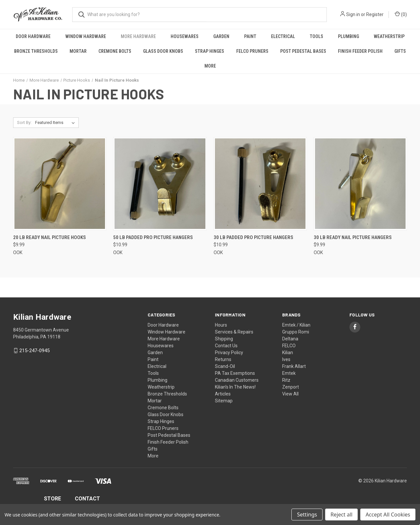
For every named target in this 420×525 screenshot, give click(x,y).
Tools (316, 36)
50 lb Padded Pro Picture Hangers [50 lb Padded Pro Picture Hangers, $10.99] (153, 237)
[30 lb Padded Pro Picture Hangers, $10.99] (260, 184)
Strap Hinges (210, 51)
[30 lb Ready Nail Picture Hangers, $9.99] (360, 184)
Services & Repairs (234, 332)
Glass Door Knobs (163, 51)
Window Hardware (86, 36)
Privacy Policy (229, 353)
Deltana (290, 339)
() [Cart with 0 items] (401, 14)
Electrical (283, 36)
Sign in (353, 14)
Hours (221, 325)
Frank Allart (294, 366)
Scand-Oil (225, 366)
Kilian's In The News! (235, 387)
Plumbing (348, 36)
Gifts (400, 51)
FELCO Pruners (252, 51)
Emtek (289, 373)
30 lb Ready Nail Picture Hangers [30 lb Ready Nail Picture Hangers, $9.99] (353, 237)
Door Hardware (33, 36)
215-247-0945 (34, 351)
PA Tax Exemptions (235, 373)
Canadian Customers (237, 380)
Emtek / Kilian (296, 325)
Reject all (341, 515)
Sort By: (24, 122)
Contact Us (226, 346)
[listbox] (56, 123)
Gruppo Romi (296, 332)
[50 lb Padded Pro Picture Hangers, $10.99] (160, 184)
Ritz (286, 380)
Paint (250, 36)
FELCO (289, 346)
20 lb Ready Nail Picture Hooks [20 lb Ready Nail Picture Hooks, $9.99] (50, 237)
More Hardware (138, 36)
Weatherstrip (389, 36)
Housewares (185, 36)
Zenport (291, 387)
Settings (307, 515)
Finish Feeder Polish (360, 51)
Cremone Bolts (115, 51)
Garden (221, 36)
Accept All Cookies (388, 515)
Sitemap (224, 401)
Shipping (224, 339)
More (210, 66)
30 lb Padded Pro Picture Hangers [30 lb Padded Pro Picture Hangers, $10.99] (253, 237)
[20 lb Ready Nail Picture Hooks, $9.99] (60, 184)
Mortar (78, 51)
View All (290, 394)
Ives (286, 359)
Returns (223, 359)
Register (375, 14)
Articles (223, 394)
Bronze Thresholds (36, 51)
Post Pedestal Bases (303, 51)
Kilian (288, 353)
